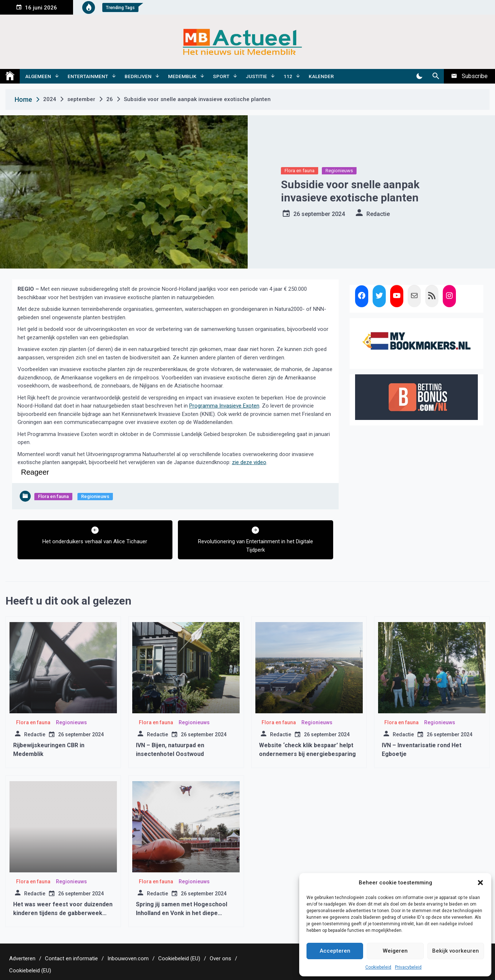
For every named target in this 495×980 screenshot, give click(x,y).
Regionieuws (339, 171)
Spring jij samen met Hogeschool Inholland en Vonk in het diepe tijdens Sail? (182, 913)
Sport (221, 76)
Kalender (321, 76)
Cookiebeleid (378, 967)
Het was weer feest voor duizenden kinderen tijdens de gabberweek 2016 (63, 913)
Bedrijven (138, 76)
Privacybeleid (408, 967)
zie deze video (249, 462)
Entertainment (88, 76)
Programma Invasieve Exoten (224, 406)
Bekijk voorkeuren (456, 951)
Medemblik (182, 76)
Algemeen (38, 76)
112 (288, 76)
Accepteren (335, 951)
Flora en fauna (300, 171)
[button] (480, 883)
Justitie (256, 76)
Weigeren (395, 951)
